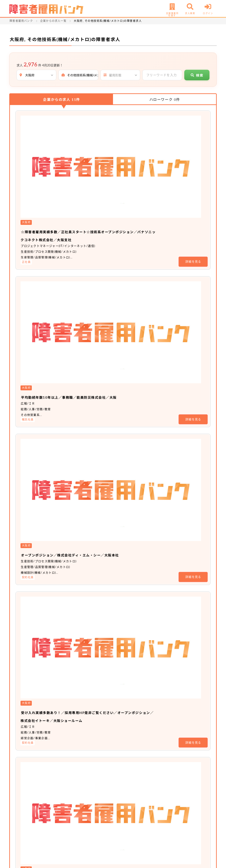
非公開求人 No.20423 (94, 525)
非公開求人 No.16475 (94, 685)
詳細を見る (193, 157)
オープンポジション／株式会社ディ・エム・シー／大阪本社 (135, 242)
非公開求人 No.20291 (94, 578)
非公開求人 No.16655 (94, 471)
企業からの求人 (62, 99)
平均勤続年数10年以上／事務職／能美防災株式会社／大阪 (133, 188)
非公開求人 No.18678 (94, 631)
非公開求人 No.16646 (94, 418)
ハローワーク (165, 99)
